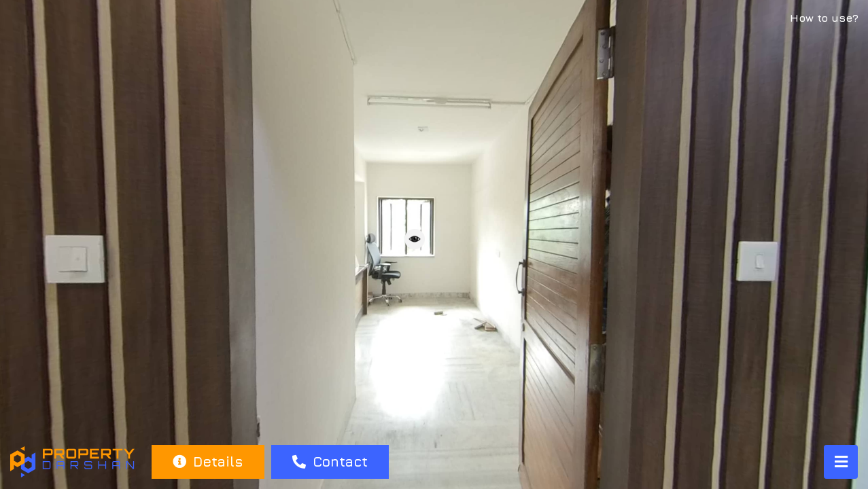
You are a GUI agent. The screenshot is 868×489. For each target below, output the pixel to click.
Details (208, 461)
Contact (330, 461)
